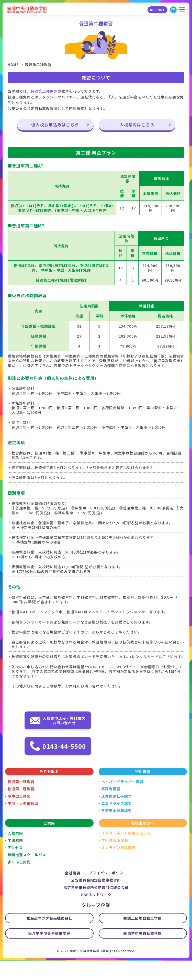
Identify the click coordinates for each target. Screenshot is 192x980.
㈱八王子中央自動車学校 (49, 953)
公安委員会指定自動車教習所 (96, 899)
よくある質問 (19, 881)
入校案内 (15, 852)
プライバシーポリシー (108, 892)
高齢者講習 (111, 808)
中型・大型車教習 (23, 823)
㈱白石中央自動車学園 (143, 953)
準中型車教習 (19, 816)
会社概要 (73, 892)
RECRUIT (157, 10)
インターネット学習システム (126, 852)
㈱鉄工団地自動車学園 (143, 938)
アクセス (15, 867)
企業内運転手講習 (117, 816)
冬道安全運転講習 (117, 830)
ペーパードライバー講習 (122, 801)
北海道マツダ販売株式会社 (49, 938)
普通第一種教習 (21, 801)
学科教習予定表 (115, 860)
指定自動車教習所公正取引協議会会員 (96, 907)
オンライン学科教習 (118, 867)
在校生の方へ (143, 842)
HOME (13, 64)
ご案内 (49, 842)
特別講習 (143, 791)
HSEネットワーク (96, 914)
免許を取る (49, 791)
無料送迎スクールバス (27, 874)
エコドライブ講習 (117, 823)
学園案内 (15, 860)
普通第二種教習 (21, 808)
